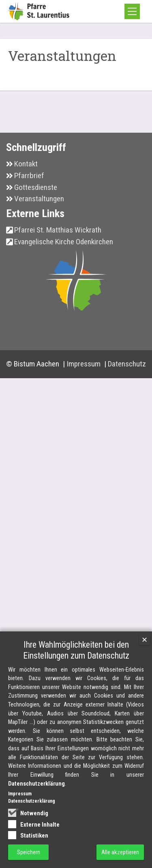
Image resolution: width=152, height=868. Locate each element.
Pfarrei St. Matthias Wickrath (58, 246)
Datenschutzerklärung (36, 815)
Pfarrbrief (29, 191)
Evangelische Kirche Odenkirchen (64, 258)
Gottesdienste (36, 203)
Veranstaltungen (39, 215)
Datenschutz (127, 380)
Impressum (84, 380)
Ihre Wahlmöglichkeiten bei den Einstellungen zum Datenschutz (76, 682)
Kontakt (26, 180)
